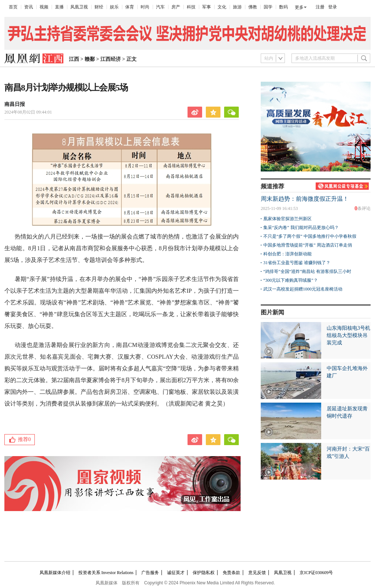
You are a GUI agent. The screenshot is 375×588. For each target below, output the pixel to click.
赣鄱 (90, 59)
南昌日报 (15, 104)
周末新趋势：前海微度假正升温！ (305, 199)
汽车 (160, 7)
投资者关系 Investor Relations (106, 573)
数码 (283, 7)
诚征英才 (176, 573)
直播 (59, 7)
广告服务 (150, 573)
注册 (320, 7)
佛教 (253, 7)
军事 (207, 7)
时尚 (145, 7)
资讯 (29, 7)
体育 (130, 7)
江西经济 (111, 59)
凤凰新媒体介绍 (55, 573)
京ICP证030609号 (316, 573)
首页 (13, 7)
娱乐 (114, 7)
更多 (299, 7)
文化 (222, 7)
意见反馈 (257, 573)
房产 (176, 7)
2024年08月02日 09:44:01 (28, 112)
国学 (268, 7)
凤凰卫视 (79, 7)
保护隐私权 (204, 573)
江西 (74, 59)
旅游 (237, 7)
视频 (44, 7)
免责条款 (231, 573)
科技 (191, 7)
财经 (99, 7)
